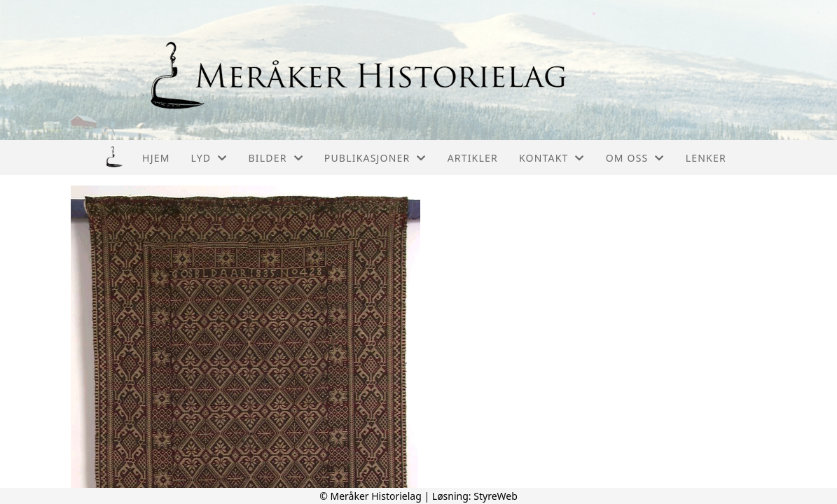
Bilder (275, 158)
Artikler (473, 158)
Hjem (156, 158)
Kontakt (552, 158)
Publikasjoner (375, 158)
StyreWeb (496, 496)
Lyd (209, 158)
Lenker (706, 158)
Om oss (635, 158)
